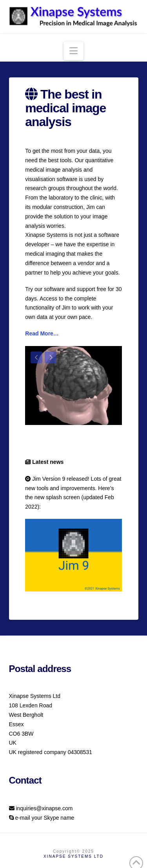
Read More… (42, 333)
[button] (73, 51)
